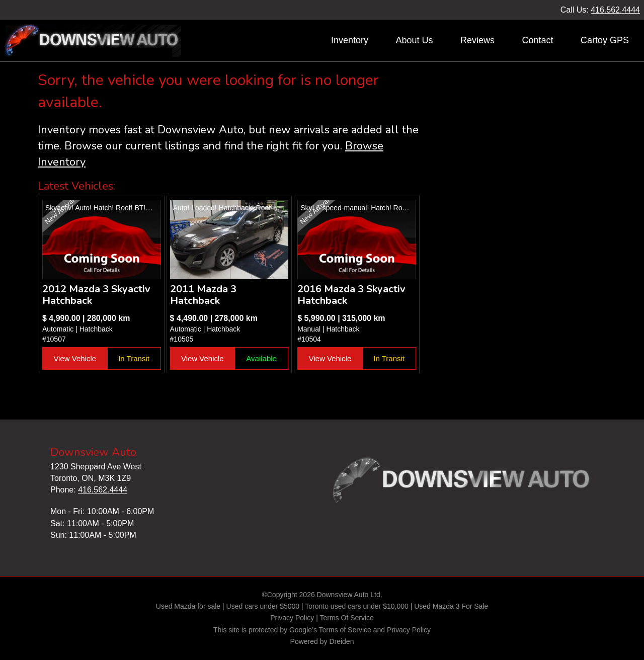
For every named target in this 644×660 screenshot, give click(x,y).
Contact (537, 40)
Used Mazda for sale (188, 606)
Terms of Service (345, 630)
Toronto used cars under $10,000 (356, 606)
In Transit (134, 358)
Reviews (477, 40)
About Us (414, 40)
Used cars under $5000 (263, 606)
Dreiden (341, 641)
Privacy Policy (292, 618)
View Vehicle (75, 358)
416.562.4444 (615, 10)
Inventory (350, 40)
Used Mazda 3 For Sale (451, 606)
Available (261, 358)
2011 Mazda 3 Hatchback (203, 295)
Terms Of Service (346, 618)
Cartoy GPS (605, 40)
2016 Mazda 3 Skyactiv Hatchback (351, 295)
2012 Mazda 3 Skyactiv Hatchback (96, 295)
